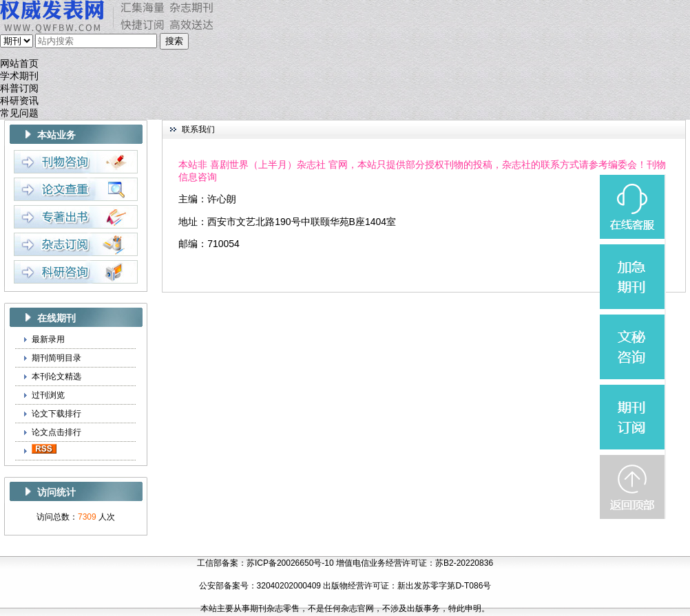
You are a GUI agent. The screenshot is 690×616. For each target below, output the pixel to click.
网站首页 (19, 64)
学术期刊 (19, 76)
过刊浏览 (48, 395)
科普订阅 (19, 88)
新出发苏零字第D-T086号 (444, 586)
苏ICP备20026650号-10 (290, 563)
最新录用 (48, 339)
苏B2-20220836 (464, 563)
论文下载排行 (56, 414)
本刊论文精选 (56, 376)
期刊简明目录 (56, 358)
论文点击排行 (56, 432)
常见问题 (19, 113)
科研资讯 (19, 101)
